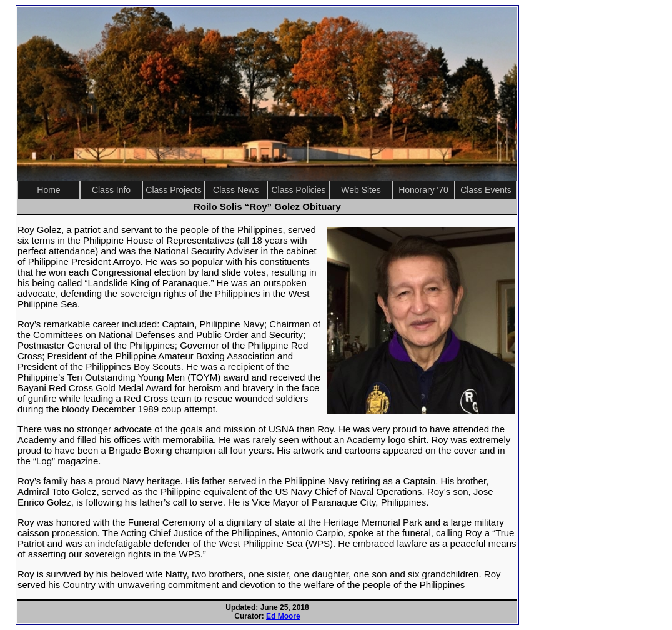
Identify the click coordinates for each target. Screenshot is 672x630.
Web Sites (361, 190)
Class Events (486, 190)
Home (48, 190)
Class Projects (173, 190)
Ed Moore (283, 616)
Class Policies (298, 190)
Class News (236, 190)
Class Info (111, 190)
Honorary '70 (423, 190)
